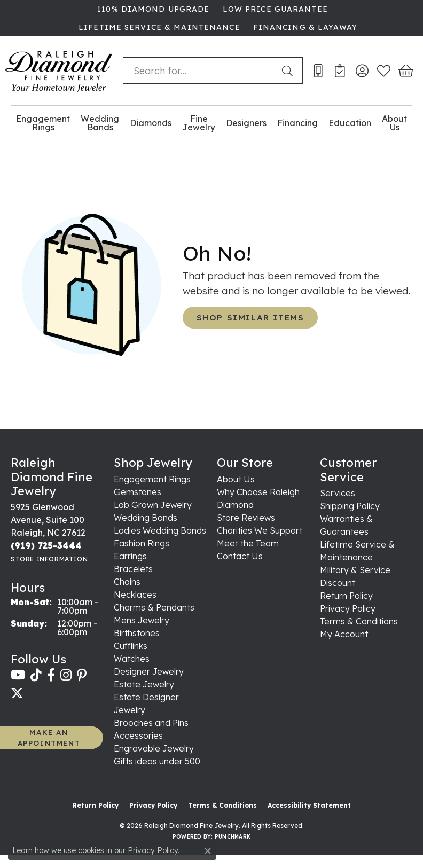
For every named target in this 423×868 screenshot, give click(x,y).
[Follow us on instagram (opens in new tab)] (66, 675)
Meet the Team (248, 543)
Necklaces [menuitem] (135, 595)
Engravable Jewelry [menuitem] (154, 748)
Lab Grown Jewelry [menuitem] (153, 505)
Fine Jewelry (199, 123)
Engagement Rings (43, 123)
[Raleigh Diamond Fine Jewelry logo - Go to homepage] (59, 71)
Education (350, 123)
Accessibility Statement (309, 805)
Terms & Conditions (359, 621)
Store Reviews (246, 518)
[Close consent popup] (208, 851)
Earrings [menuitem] (130, 556)
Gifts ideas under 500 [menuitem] (157, 761)
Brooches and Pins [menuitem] (151, 723)
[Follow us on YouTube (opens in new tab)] (18, 675)
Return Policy (346, 596)
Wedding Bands (100, 123)
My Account (344, 634)
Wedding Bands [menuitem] (146, 518)
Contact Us (240, 556)
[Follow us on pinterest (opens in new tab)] (82, 675)
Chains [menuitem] (127, 582)
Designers (246, 123)
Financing (297, 123)
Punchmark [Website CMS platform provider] (233, 837)
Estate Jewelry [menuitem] (144, 684)
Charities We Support (260, 530)
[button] (362, 71)
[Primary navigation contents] (211, 123)
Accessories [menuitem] (138, 736)
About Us (394, 123)
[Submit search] (289, 71)
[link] (152, 9)
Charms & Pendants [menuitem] (154, 607)
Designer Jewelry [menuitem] (149, 671)
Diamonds (151, 123)
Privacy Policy (348, 608)
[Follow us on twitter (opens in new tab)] (17, 693)
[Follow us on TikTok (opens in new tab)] (36, 675)
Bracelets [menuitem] (133, 569)
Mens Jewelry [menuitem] (142, 620)
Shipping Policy (350, 506)
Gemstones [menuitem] (138, 492)
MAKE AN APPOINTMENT (49, 737)
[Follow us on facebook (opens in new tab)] (51, 675)
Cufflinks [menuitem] (131, 646)
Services (338, 493)
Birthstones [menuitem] (137, 633)
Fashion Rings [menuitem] (142, 543)
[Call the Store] (46, 545)
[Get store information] (49, 559)
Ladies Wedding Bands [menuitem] (160, 530)
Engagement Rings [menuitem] (152, 479)
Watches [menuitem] (132, 659)
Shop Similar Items (250, 318)
